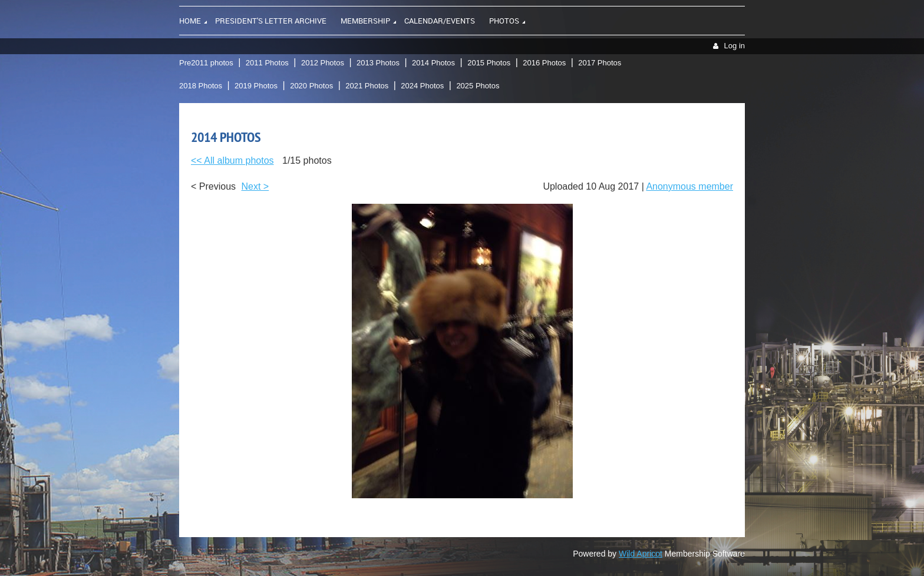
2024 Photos (422, 86)
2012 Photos (323, 63)
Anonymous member (689, 186)
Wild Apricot (641, 554)
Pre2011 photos (206, 63)
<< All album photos (232, 160)
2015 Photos (489, 63)
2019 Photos (256, 86)
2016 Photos (544, 63)
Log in (735, 46)
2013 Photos (378, 63)
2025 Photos (478, 86)
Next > (255, 186)
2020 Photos (311, 86)
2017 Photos (600, 63)
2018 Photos (201, 86)
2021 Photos (367, 86)
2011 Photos (267, 63)
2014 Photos (433, 63)
